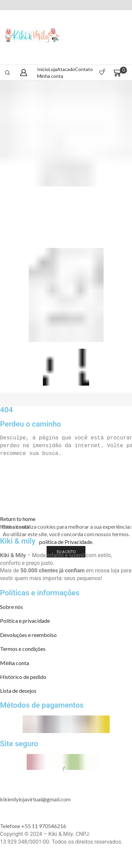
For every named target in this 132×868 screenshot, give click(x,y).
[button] (18, 519)
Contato (84, 69)
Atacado (66, 69)
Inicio (43, 69)
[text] (66, 438)
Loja (53, 69)
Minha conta (50, 76)
